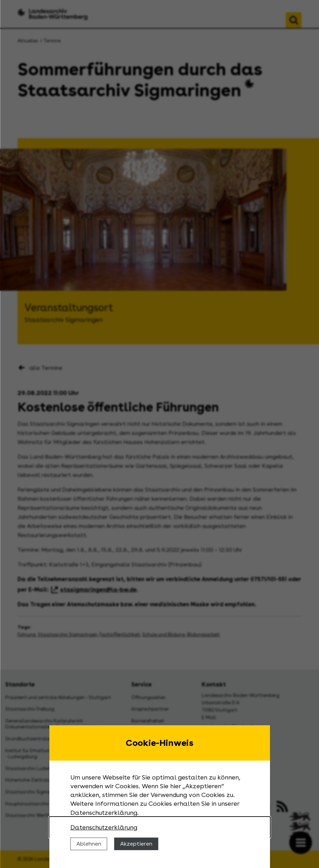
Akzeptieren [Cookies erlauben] (136, 844)
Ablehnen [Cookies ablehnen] (89, 844)
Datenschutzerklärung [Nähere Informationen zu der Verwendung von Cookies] (104, 827)
